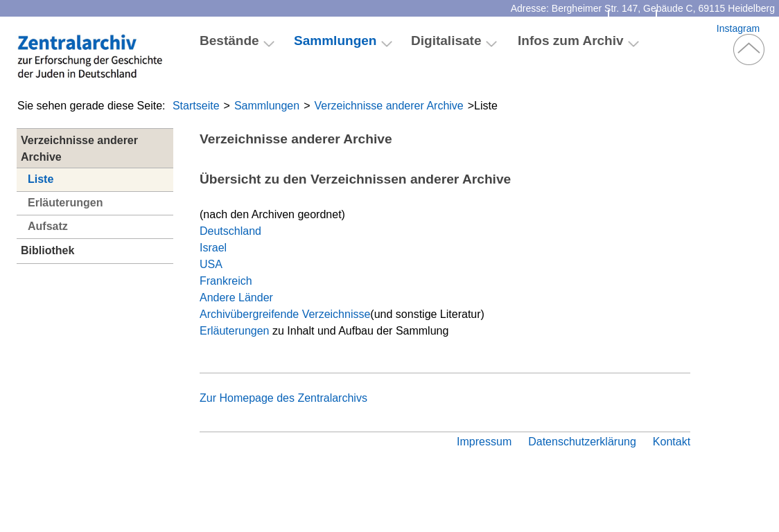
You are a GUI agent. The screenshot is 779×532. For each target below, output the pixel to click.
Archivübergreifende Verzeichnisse (285, 314)
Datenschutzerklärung (582, 442)
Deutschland (230, 231)
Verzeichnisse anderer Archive (389, 106)
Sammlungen (267, 106)
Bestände (229, 41)
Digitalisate (446, 41)
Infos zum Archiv (571, 41)
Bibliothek (47, 250)
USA (211, 264)
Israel (213, 248)
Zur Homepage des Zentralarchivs (283, 398)
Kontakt (632, 28)
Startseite (196, 106)
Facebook (686, 28)
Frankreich (226, 281)
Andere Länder (236, 298)
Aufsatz (48, 226)
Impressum (484, 442)
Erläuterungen (65, 203)
